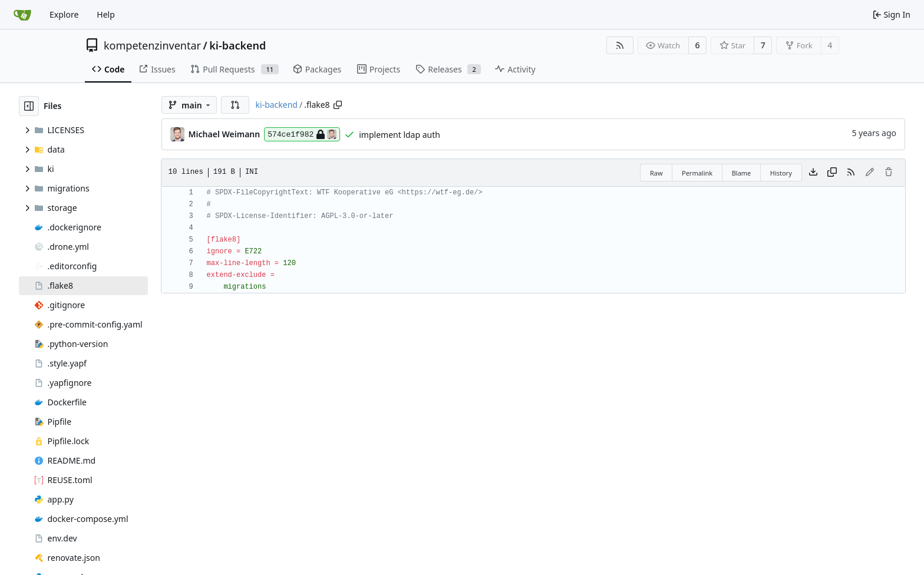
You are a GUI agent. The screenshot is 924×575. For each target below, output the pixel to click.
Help (106, 14)
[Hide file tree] (29, 106)
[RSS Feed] (620, 45)
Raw (656, 173)
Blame (742, 173)
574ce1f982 (302, 134)
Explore (64, 14)
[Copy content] (832, 173)
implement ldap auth (400, 135)
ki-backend (237, 45)
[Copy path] (338, 105)
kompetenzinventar (152, 45)
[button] (235, 105)
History (781, 173)
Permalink (697, 173)
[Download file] (813, 173)
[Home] (22, 15)
